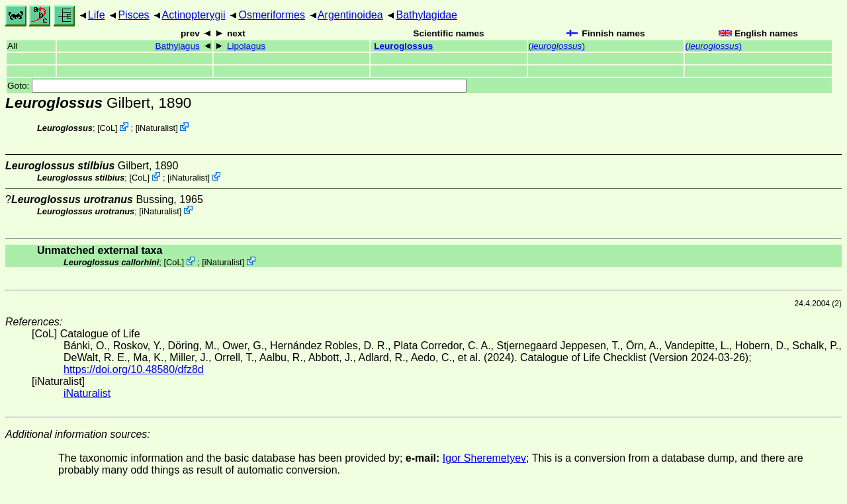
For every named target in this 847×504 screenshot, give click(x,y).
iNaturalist (156, 128)
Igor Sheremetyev (484, 458)
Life (97, 15)
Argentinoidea (350, 15)
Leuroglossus (403, 46)
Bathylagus (178, 46)
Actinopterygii (194, 15)
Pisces (133, 15)
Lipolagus (246, 46)
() (557, 46)
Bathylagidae (426, 15)
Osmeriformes (271, 15)
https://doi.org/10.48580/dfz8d (134, 369)
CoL (108, 128)
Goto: (237, 86)
